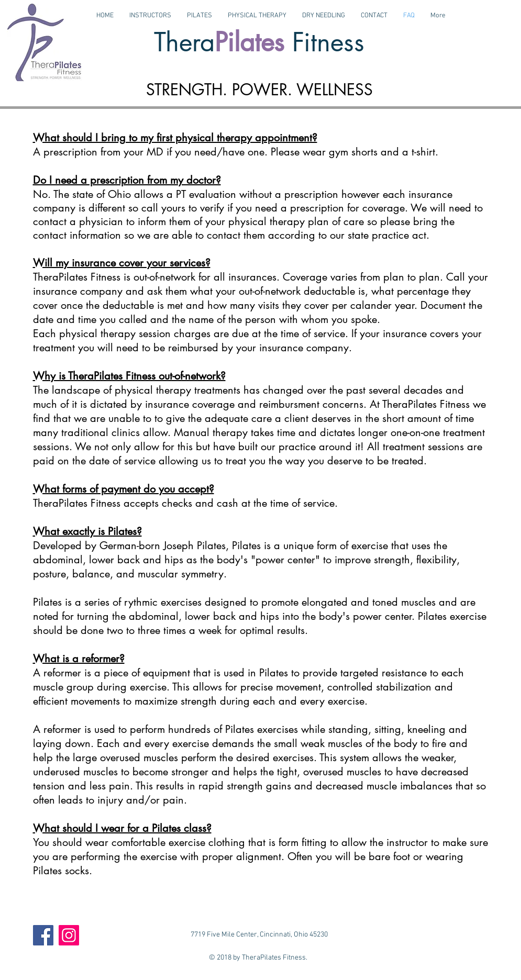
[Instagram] (69, 935)
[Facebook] (43, 935)
